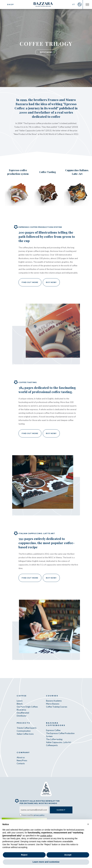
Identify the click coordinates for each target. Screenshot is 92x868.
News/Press (22, 760)
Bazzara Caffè (46, 5)
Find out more (30, 282)
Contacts (21, 763)
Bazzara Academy (54, 701)
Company (23, 752)
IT (74, 4)
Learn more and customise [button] (46, 862)
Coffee (22, 696)
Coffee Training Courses (57, 707)
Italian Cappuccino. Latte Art (59, 742)
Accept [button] (68, 855)
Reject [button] (24, 855)
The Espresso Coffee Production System (60, 735)
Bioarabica (21, 710)
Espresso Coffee (53, 730)
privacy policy (39, 815)
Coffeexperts (52, 745)
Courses (52, 696)
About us (21, 757)
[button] (88, 824)
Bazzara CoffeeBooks (56, 724)
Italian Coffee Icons (25, 734)
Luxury (20, 701)
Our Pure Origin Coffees (27, 707)
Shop (11, 4)
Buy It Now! (46, 52)
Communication (24, 731)
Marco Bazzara (53, 704)
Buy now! (51, 282)
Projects (23, 723)
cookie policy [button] (46, 836)
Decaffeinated (23, 713)
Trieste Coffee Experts (27, 728)
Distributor (22, 716)
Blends (20, 704)
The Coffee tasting (54, 739)
